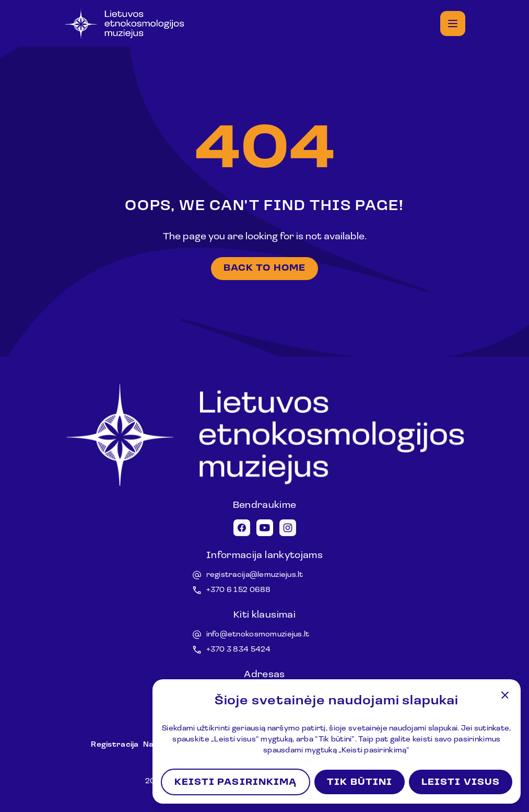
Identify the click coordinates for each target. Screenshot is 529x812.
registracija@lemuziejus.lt (255, 575)
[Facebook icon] (242, 528)
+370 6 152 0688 (239, 590)
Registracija (115, 745)
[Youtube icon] (265, 528)
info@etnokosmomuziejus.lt (258, 635)
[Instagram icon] (288, 528)
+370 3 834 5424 (239, 650)
